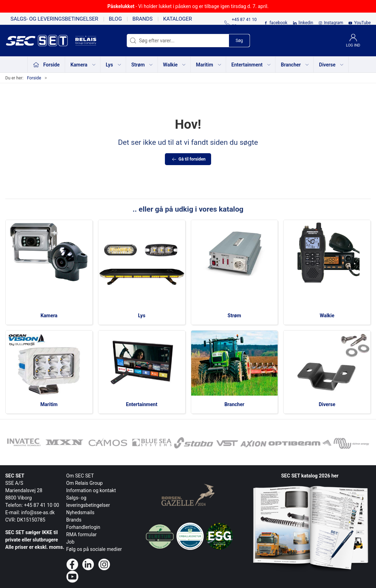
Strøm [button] (142, 65)
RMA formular (81, 534)
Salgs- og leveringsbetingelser (54, 19)
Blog (116, 19)
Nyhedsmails (80, 512)
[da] (40, 41)
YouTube (362, 23)
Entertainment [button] (251, 65)
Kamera (49, 316)
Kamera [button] (83, 65)
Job (70, 542)
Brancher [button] (295, 65)
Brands (142, 19)
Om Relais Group (84, 483)
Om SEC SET (80, 476)
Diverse (327, 404)
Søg (239, 41)
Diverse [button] (332, 65)
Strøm (234, 316)
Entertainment (142, 404)
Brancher (234, 404)
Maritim (49, 404)
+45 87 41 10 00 (41, 505)
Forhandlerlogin (83, 527)
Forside (34, 78)
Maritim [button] (209, 65)
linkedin (306, 23)
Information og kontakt (91, 490)
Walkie (327, 316)
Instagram (333, 23)
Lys (142, 316)
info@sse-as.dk (38, 512)
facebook (278, 23)
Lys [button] (114, 65)
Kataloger (177, 19)
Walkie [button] (175, 65)
